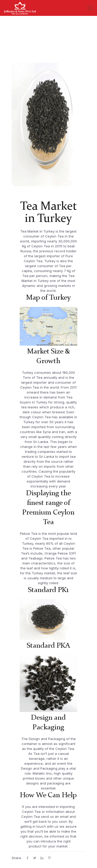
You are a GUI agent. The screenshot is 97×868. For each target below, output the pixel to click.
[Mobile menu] (90, 8)
